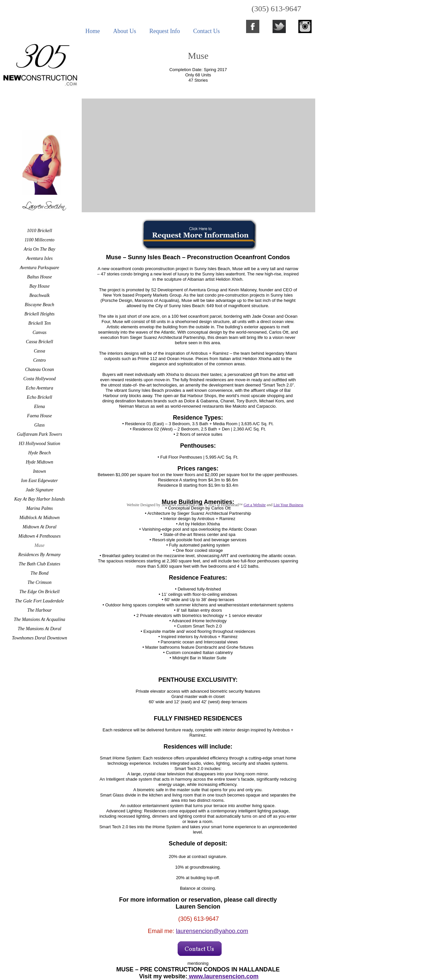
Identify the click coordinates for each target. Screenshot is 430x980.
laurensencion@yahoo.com (212, 931)
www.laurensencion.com (223, 976)
